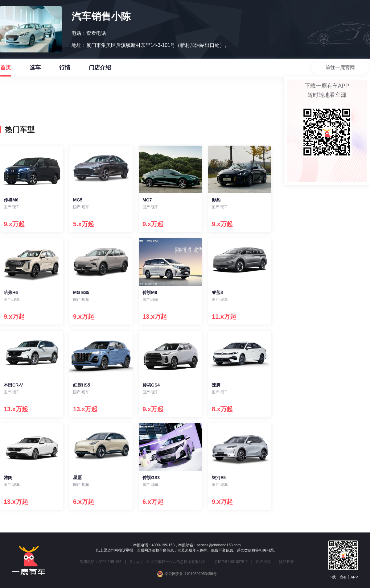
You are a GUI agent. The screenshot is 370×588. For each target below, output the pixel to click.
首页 (6, 70)
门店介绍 (100, 70)
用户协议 (263, 562)
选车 (35, 70)
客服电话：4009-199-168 (101, 562)
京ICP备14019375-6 (231, 562)
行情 (65, 70)
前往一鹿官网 (340, 67)
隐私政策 (286, 562)
